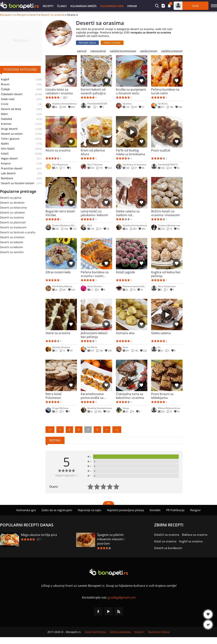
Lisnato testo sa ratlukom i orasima (59, 91)
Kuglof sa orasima (191, 541)
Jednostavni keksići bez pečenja (94, 335)
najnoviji (82, 51)
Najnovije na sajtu (90, 510)
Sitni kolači (8, 149)
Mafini (5, 144)
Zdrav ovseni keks (58, 272)
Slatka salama (161, 333)
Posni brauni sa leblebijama (162, 396)
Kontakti (155, 510)
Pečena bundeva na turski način (165, 91)
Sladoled (6, 119)
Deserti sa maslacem (13, 227)
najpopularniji (98, 51)
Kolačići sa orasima (167, 535)
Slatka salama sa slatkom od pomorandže (128, 213)
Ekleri (4, 114)
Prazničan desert (12, 168)
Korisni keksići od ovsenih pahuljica (93, 91)
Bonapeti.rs (7, 15)
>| (117, 430)
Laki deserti (8, 173)
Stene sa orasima (58, 333)
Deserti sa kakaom (12, 242)
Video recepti (112, 43)
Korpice (6, 163)
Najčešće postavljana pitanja (125, 510)
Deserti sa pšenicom (13, 222)
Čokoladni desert (12, 94)
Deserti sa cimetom (12, 237)
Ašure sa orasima (58, 150)
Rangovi (195, 510)
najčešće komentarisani (123, 51)
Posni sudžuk (161, 150)
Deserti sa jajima (11, 198)
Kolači (5, 154)
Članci (62, 6)
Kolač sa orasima (165, 541)
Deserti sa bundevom (168, 548)
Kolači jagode (125, 272)
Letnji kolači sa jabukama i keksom (94, 213)
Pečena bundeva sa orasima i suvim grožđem (95, 274)
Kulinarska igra (112, 6)
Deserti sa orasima (53, 15)
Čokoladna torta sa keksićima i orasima (130, 396)
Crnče (5, 104)
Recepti (48, 6)
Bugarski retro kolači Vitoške (60, 213)
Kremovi (6, 124)
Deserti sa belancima (13, 208)
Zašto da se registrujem (57, 510)
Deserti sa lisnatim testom (18, 183)
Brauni (5, 84)
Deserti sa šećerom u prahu (18, 232)
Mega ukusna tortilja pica (39, 535)
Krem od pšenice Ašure (93, 152)
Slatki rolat (8, 99)
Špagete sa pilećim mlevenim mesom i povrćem (111, 539)
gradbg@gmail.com (122, 597)
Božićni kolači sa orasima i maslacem (166, 213)
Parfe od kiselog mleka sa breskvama (130, 152)
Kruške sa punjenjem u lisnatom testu (131, 91)
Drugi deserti (9, 129)
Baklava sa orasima (195, 535)
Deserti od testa (11, 109)
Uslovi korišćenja (95, 632)
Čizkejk (5, 89)
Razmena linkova (159, 632)
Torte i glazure (10, 139)
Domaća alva (125, 333)
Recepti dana (87, 43)
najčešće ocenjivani (172, 51)
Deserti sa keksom (12, 247)
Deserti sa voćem (12, 134)
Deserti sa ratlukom (12, 212)
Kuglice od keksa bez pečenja (166, 274)
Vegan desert (9, 159)
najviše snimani (149, 51)
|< (50, 430)
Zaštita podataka (120, 632)
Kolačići (139, 632)
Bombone (7, 178)
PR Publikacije (175, 510)
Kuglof (5, 79)
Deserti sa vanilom (12, 252)
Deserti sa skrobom (12, 203)
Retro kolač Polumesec (54, 396)
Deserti (34, 15)
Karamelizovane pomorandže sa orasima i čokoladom (96, 396)
